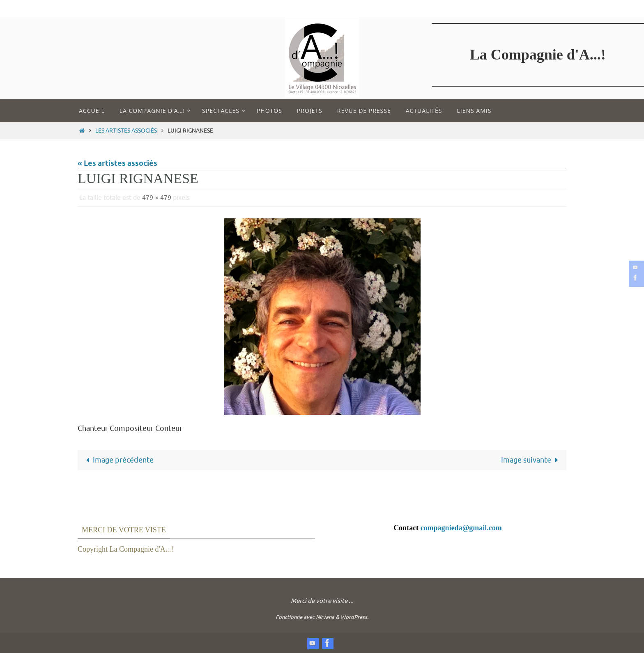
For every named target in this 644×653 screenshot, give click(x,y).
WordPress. (354, 617)
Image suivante (531, 460)
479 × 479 (157, 198)
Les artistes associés (126, 131)
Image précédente (118, 460)
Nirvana (325, 617)
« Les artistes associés (117, 164)
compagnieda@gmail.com (461, 528)
